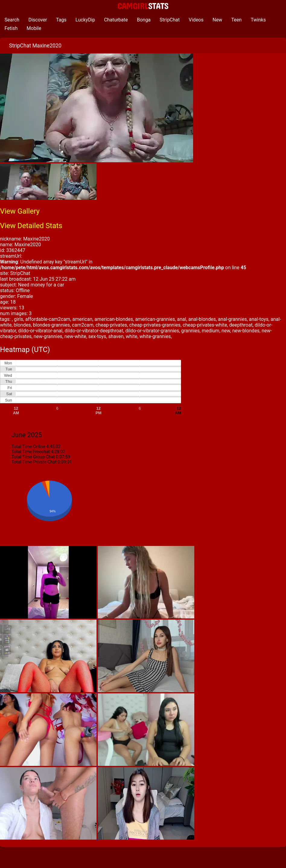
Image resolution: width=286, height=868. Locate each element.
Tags (61, 20)
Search (12, 20)
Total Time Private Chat (34, 462)
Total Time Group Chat (33, 457)
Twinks (258, 20)
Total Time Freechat (31, 452)
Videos (196, 20)
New (218, 20)
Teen (236, 20)
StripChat (170, 20)
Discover (38, 20)
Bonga (144, 20)
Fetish (11, 28)
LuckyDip (85, 20)
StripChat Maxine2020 (35, 46)
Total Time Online (28, 447)
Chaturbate (116, 20)
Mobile (34, 28)
